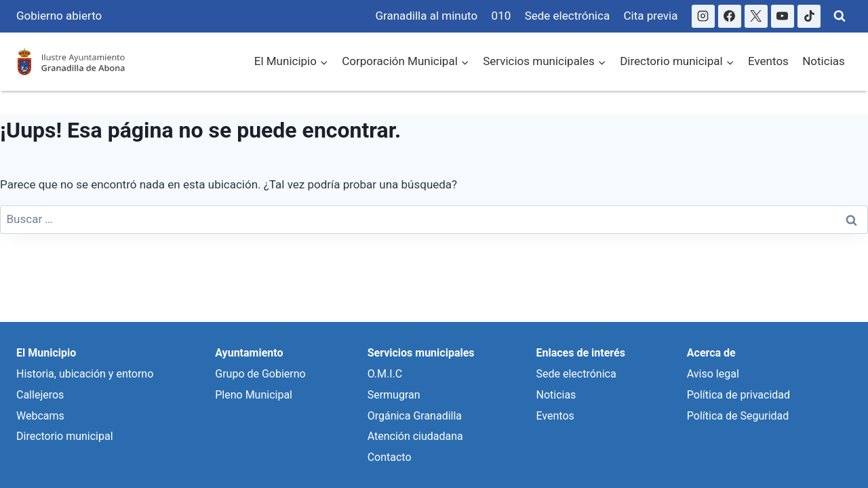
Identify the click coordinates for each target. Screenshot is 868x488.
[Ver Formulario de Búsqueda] (840, 16)
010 (501, 16)
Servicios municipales (421, 353)
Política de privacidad (738, 395)
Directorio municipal (65, 436)
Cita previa (651, 16)
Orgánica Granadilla (415, 416)
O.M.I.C (385, 374)
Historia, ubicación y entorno (85, 374)
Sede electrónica (568, 16)
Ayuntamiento (249, 353)
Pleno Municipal (254, 395)
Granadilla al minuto (426, 16)
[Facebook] (730, 16)
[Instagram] (703, 16)
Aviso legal (713, 374)
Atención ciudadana (415, 436)
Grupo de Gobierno (260, 374)
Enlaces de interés (580, 353)
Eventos (768, 61)
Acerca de (711, 353)
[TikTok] (809, 16)
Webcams (40, 416)
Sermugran (394, 395)
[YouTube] (783, 16)
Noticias (824, 61)
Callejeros (40, 395)
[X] (756, 16)
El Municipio (46, 353)
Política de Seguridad (738, 416)
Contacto (390, 457)
